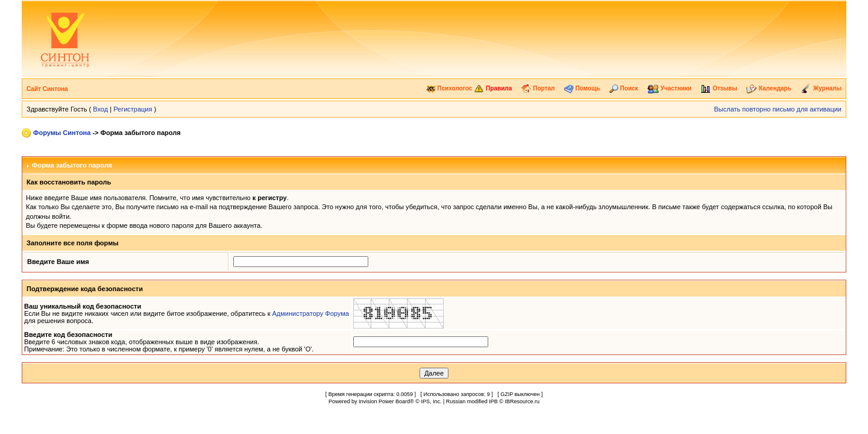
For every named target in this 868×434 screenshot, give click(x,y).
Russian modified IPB (472, 401)
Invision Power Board (384, 401)
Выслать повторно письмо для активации (778, 109)
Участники (669, 88)
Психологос (449, 88)
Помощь (582, 88)
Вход (100, 109)
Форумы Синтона (62, 133)
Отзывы (719, 88)
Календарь (769, 88)
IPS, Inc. (431, 401)
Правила (493, 88)
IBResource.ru (522, 401)
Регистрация (133, 109)
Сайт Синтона (47, 89)
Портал (538, 88)
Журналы (821, 88)
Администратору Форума (311, 313)
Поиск (624, 88)
